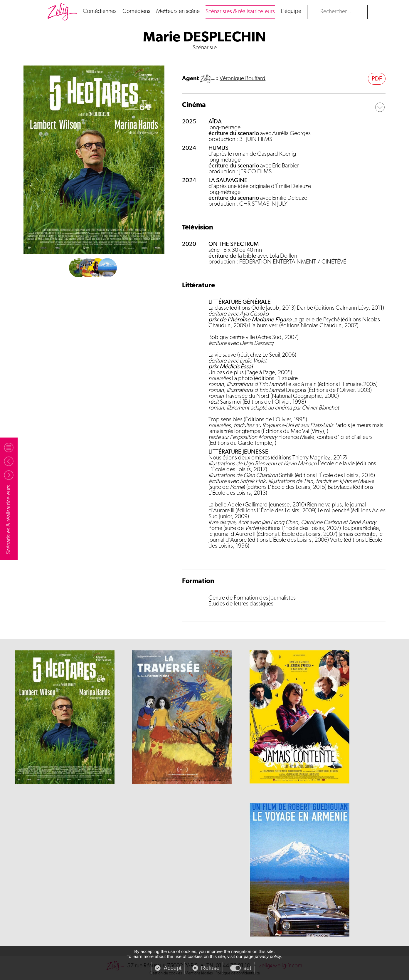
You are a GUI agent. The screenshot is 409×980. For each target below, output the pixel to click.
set (247, 968)
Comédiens (136, 11)
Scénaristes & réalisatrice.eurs (240, 12)
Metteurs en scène (178, 11)
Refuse (210, 968)
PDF (377, 79)
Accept (172, 968)
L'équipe (291, 11)
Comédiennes (100, 11)
